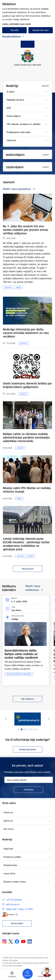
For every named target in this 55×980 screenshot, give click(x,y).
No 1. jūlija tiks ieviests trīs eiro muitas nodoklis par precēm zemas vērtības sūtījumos (26, 230)
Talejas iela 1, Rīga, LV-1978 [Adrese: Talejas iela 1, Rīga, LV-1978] (19, 909)
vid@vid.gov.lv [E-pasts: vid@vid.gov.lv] (13, 904)
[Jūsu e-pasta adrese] (29, 780)
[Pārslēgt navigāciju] (28, 974)
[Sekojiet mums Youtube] (23, 941)
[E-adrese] (8, 915)
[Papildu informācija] (16, 915)
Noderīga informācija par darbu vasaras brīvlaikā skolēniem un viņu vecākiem (26, 333)
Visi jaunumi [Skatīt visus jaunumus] (28, 569)
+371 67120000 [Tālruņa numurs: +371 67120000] (14, 900)
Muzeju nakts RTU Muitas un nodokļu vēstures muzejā (27, 490)
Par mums (9, 829)
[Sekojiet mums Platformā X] (11, 942)
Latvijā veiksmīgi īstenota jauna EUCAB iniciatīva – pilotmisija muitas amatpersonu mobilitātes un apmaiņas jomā (26, 544)
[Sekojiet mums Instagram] (4, 941)
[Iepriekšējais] (6, 719)
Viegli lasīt (8, 849)
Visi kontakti (17, 923)
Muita (19, 287)
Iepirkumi (8, 821)
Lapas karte (9, 873)
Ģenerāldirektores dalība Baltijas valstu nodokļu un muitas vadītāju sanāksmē (21, 654)
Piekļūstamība (10, 865)
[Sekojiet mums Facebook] (17, 942)
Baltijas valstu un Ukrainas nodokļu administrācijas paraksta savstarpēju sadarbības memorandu (26, 437)
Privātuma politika (12, 857)
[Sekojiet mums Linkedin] (30, 942)
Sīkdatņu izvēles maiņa (15, 882)
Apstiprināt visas (41, 30)
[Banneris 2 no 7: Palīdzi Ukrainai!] (28, 719)
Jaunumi (8, 287)
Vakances (8, 812)
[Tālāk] (49, 719)
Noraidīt (14, 30)
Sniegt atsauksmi (28, 749)
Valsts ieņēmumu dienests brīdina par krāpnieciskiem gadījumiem (27, 385)
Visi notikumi (27, 699)
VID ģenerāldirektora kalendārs (19, 674)
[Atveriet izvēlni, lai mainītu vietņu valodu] (12, 975)
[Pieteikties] (29, 790)
